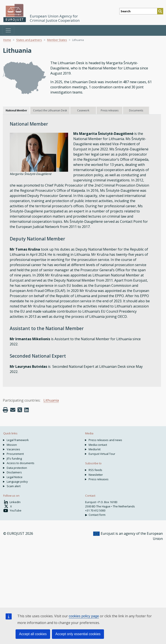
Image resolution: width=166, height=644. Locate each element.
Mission (12, 445)
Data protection (17, 468)
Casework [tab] (83, 110)
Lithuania (51, 400)
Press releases (99, 479)
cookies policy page (84, 616)
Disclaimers (14, 472)
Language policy (17, 482)
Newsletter (96, 475)
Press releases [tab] (110, 110)
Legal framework (18, 440)
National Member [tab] (16, 110)
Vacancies (13, 449)
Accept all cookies (33, 634)
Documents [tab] (136, 110)
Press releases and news (105, 440)
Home (7, 40)
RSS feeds (95, 470)
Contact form (97, 515)
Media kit (95, 449)
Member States (57, 40)
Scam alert (14, 486)
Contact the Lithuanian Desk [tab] (50, 110)
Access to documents (21, 463)
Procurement (15, 454)
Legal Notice (15, 477)
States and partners (29, 40)
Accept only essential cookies (78, 634)
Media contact (98, 445)
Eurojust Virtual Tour (102, 454)
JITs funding (14, 458)
